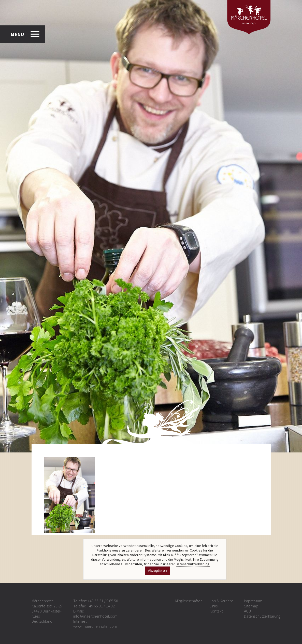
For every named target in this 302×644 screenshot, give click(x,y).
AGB (247, 611)
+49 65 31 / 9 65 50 (103, 601)
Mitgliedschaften (189, 601)
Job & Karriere (221, 601)
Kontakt (216, 611)
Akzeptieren (157, 571)
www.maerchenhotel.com (95, 626)
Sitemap (251, 606)
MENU (17, 34)
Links (214, 606)
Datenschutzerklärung (262, 616)
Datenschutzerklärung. (193, 564)
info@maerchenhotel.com (95, 616)
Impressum (253, 601)
